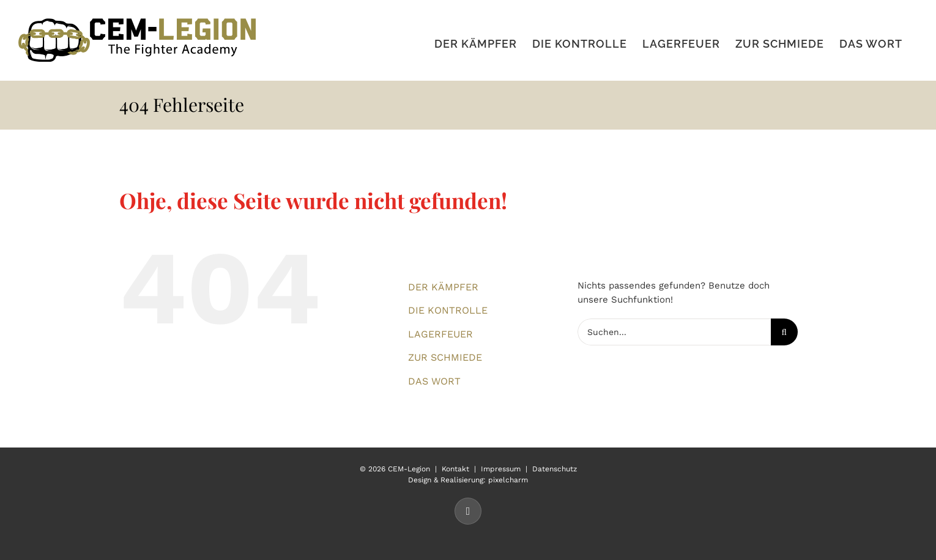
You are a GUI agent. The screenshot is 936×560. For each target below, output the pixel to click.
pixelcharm (508, 480)
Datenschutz (555, 469)
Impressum (501, 469)
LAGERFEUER (440, 334)
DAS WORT (434, 381)
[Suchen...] (674, 332)
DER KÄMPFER (443, 287)
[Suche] (784, 332)
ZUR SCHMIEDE (445, 357)
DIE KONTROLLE (448, 310)
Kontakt (455, 469)
